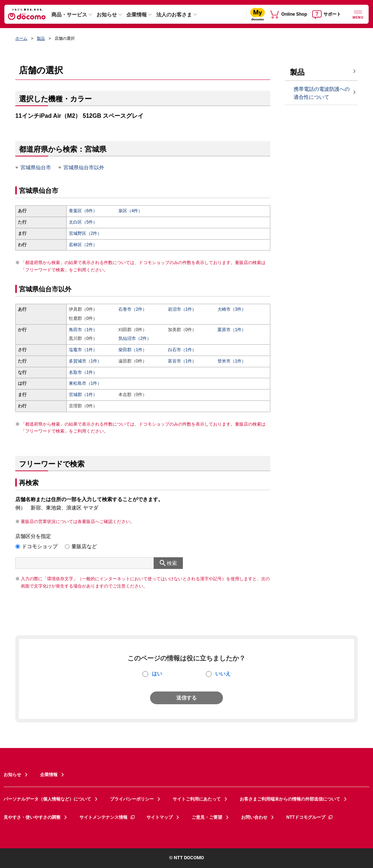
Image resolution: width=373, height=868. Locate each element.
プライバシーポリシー (132, 799)
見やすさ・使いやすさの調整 (32, 817)
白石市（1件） (182, 350)
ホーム (21, 38)
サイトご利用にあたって (197, 799)
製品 (41, 38)
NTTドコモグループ (310, 817)
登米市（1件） (232, 361)
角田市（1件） (83, 330)
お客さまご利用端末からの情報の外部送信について (290, 799)
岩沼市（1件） (182, 309)
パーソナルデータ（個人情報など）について (47, 799)
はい (157, 674)
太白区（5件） (83, 222)
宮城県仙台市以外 (84, 167)
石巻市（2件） (133, 309)
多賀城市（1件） (85, 361)
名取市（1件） (83, 372)
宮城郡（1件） (83, 395)
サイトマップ (160, 817)
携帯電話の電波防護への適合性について (322, 93)
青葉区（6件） (83, 211)
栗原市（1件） (232, 330)
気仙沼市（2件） (135, 338)
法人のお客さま (174, 15)
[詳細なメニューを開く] (358, 14)
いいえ (223, 674)
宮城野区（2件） (85, 233)
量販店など (84, 546)
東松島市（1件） (85, 383)
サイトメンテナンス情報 (107, 817)
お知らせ (107, 15)
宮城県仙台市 (36, 167)
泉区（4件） (131, 211)
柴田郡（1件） (133, 350)
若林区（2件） (83, 245)
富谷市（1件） (182, 361)
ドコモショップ (40, 546)
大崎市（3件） (232, 309)
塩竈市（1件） (83, 350)
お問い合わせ (254, 817)
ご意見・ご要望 (207, 817)
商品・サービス (69, 15)
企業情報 (137, 15)
